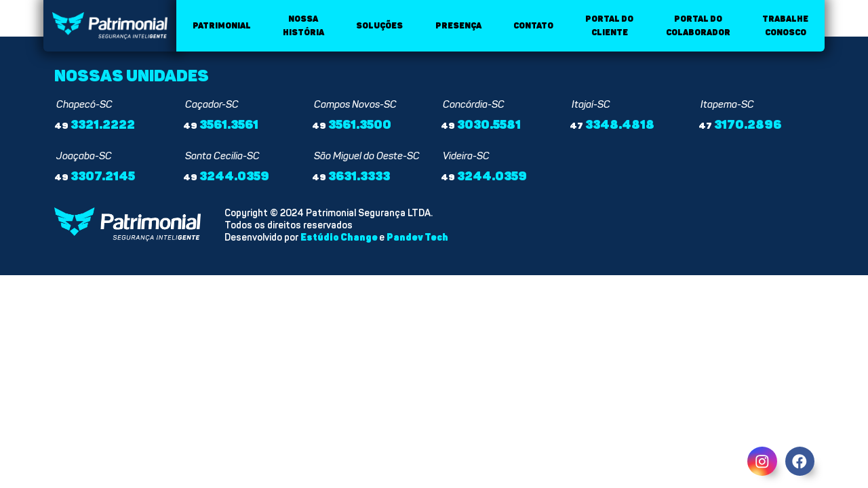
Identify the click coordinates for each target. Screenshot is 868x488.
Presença (458, 26)
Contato (533, 26)
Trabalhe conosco (785, 26)
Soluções (379, 26)
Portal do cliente (609, 26)
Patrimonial (222, 26)
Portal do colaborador (698, 26)
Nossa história (303, 26)
